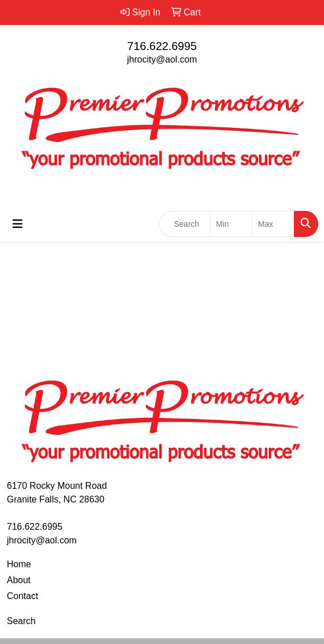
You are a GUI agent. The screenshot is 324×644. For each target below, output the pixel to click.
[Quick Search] (185, 224)
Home (19, 564)
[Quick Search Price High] (273, 224)
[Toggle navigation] (18, 224)
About (19, 580)
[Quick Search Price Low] (231, 224)
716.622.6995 (162, 46)
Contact (22, 596)
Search (21, 621)
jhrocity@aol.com (162, 59)
